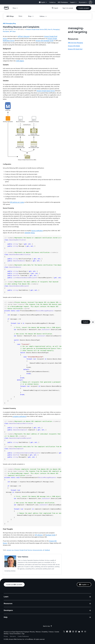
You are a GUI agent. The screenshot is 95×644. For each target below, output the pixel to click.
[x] (64, 632)
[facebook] (67, 632)
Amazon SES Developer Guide (44, 41)
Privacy (6, 636)
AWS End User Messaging (75, 43)
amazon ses (10, 550)
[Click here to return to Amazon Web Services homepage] (6, 9)
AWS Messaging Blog (9, 23)
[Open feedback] (93, 322)
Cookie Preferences (23, 636)
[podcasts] (82, 632)
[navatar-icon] (90, 2)
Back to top (48, 626)
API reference (39, 535)
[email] (85, 632)
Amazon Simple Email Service (23, 550)
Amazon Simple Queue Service (46, 91)
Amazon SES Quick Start (75, 49)
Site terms (13, 636)
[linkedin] (70, 632)
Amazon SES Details (74, 46)
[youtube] (79, 632)
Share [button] (13, 31)
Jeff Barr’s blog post (24, 36)
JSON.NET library (30, 233)
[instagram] (73, 632)
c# (43, 550)
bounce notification (37, 231)
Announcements (37, 550)
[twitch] (76, 632)
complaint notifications (20, 416)
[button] (92, 2)
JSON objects (20, 61)
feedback (47, 550)
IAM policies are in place (17, 202)
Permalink (6, 31)
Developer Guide (50, 535)
